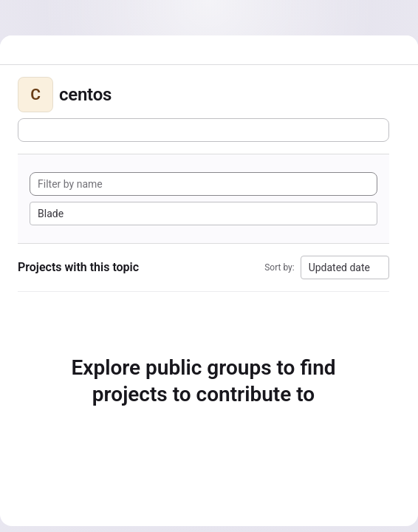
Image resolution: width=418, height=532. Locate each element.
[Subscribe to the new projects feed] (203, 130)
